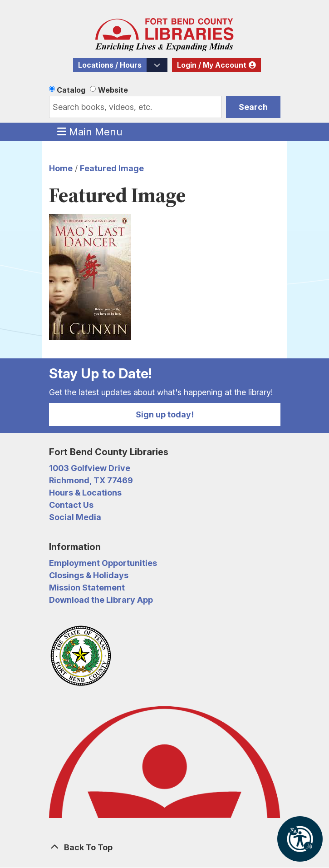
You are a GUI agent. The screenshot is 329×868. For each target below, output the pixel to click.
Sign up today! (165, 414)
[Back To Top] (165, 847)
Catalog (71, 90)
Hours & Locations (85, 493)
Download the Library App (101, 600)
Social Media (75, 517)
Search (253, 107)
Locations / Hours (110, 65)
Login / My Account (212, 65)
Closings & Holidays (89, 575)
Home (61, 168)
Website (113, 90)
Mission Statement (87, 588)
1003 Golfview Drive (90, 468)
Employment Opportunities (103, 563)
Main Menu (90, 131)
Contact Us (71, 505)
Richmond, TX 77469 (91, 480)
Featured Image (112, 168)
